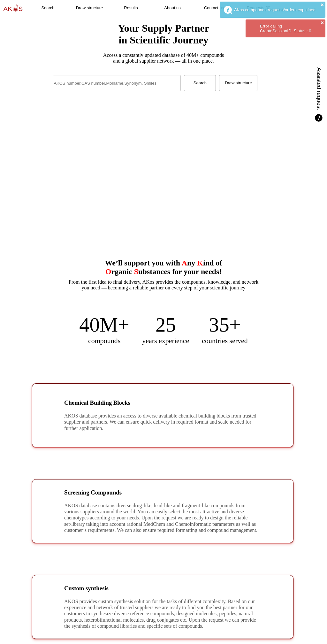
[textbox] (117, 83)
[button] (48, 8)
